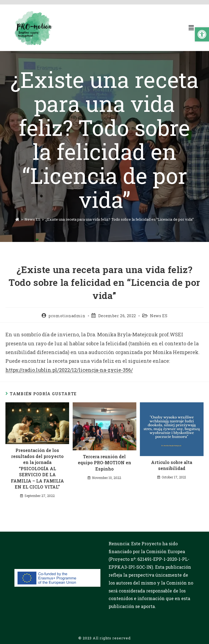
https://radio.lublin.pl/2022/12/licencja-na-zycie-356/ (69, 370)
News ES (159, 316)
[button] (202, 34)
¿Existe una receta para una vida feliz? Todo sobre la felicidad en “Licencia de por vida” (120, 219)
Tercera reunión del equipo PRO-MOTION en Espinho (104, 463)
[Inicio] (17, 219)
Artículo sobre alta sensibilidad (172, 465)
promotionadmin (67, 316)
